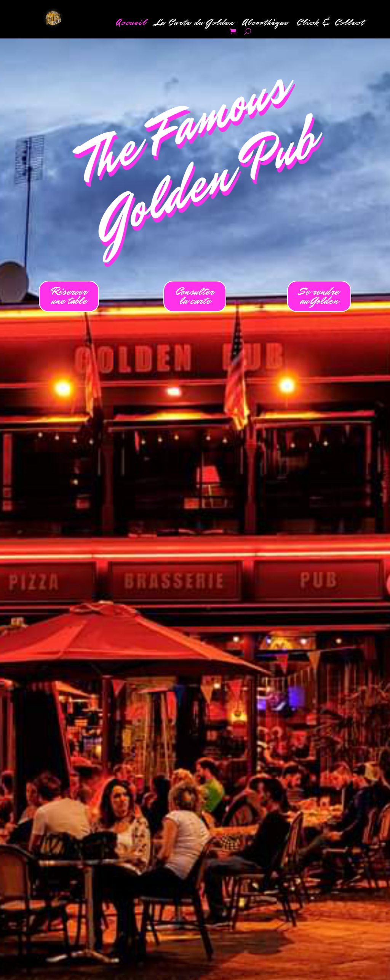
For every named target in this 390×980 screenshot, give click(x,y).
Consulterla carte (195, 296)
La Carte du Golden (194, 24)
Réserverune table (69, 296)
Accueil (131, 24)
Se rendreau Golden (319, 296)
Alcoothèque (265, 24)
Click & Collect (331, 24)
